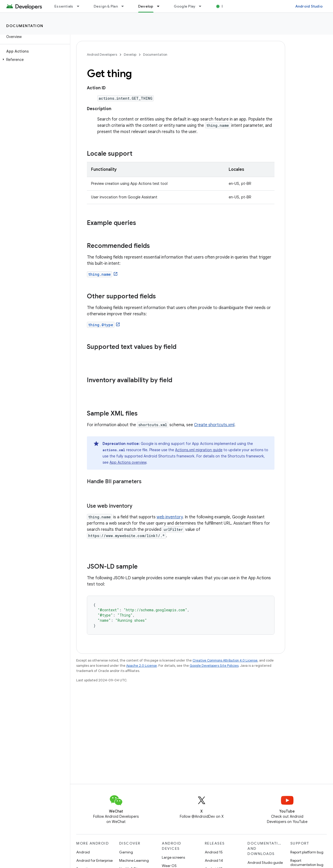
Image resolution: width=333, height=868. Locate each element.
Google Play (185, 6)
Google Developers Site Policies (214, 666)
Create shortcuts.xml (214, 425)
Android (83, 852)
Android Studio (309, 6)
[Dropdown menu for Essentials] (80, 6)
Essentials (64, 6)
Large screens (173, 857)
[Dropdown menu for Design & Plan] (125, 6)
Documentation (25, 26)
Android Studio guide (265, 863)
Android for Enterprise (94, 860)
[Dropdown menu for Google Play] (202, 6)
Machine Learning (134, 860)
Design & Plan (106, 6)
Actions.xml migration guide (199, 450)
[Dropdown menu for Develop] (161, 6)
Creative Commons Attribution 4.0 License (225, 660)
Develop (130, 55)
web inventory (170, 517)
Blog (226, 6)
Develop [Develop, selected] (146, 6)
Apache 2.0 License (142, 666)
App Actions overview (128, 462)
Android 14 (214, 860)
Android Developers (102, 55)
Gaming (126, 852)
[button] (34, 60)
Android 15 (214, 852)
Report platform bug (307, 852)
